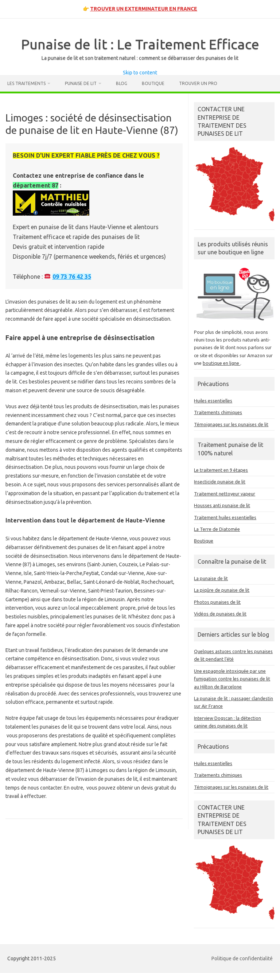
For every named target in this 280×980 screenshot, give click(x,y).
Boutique (153, 83)
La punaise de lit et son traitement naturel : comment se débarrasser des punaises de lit (140, 58)
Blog (122, 83)
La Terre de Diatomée (217, 529)
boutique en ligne (221, 363)
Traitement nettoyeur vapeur (225, 494)
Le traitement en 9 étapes (221, 470)
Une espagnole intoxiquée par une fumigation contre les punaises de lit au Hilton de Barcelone (232, 679)
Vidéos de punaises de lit (220, 614)
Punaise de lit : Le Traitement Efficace (140, 44)
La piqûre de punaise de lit (222, 590)
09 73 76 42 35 (72, 277)
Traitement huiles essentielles (225, 517)
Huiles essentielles (213, 401)
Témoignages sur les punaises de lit (231, 424)
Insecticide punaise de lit (220, 482)
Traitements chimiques (218, 412)
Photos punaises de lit (217, 602)
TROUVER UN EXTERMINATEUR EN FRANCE (144, 9)
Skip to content (140, 73)
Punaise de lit (81, 83)
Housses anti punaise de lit (222, 505)
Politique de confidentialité (242, 958)
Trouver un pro (198, 83)
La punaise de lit (211, 578)
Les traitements (26, 83)
